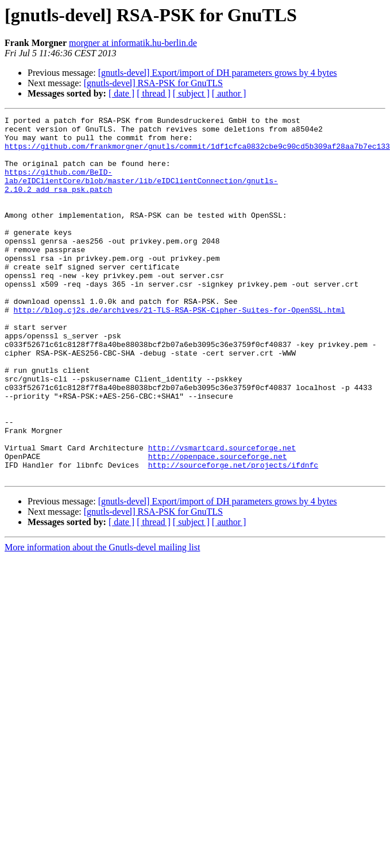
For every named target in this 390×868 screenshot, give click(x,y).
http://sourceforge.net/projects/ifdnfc (233, 525)
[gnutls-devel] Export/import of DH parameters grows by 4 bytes (218, 73)
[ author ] (229, 93)
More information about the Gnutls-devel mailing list (102, 609)
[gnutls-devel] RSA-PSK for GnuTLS (153, 83)
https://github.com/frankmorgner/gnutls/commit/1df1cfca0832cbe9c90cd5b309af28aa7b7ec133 (197, 153)
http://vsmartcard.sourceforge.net (222, 504)
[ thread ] (154, 93)
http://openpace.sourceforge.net (218, 515)
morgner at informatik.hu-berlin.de (133, 43)
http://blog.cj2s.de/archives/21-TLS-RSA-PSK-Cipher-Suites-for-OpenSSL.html (179, 339)
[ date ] (121, 93)
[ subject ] (191, 93)
